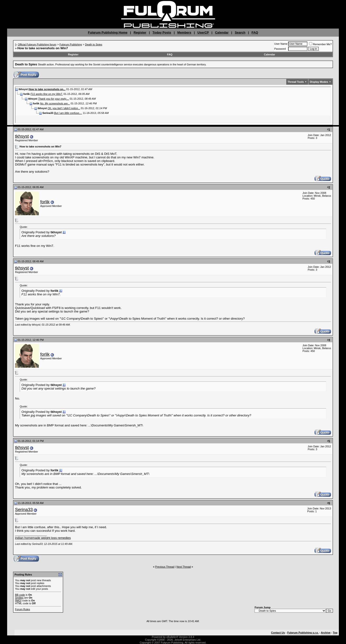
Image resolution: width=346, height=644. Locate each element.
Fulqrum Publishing (71, 44)
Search (240, 32)
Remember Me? (320, 44)
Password (280, 49)
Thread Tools (296, 82)
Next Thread (184, 567)
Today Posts (162, 32)
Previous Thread (165, 567)
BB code (20, 595)
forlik (45, 202)
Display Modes (319, 82)
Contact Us (278, 633)
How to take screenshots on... (47, 89)
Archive (326, 633)
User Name (281, 44)
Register (140, 32)
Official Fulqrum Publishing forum (37, 44)
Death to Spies (94, 44)
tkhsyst (22, 136)
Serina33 (24, 510)
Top (335, 633)
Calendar (222, 32)
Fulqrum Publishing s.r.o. (303, 633)
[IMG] (18, 600)
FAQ (255, 32)
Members (184, 32)
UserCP (203, 32)
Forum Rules (23, 609)
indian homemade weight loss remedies (43, 538)
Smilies (19, 598)
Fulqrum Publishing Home (108, 32)
